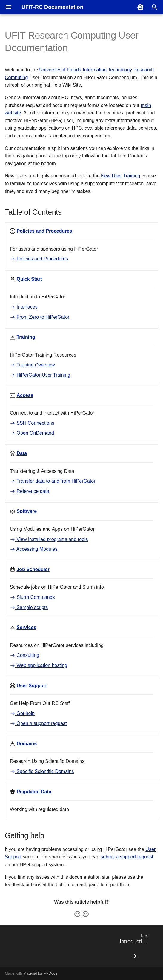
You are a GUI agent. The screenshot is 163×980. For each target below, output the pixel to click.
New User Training (121, 176)
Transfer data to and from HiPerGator (53, 481)
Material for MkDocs (40, 973)
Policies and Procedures (39, 259)
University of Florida (60, 70)
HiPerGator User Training (40, 375)
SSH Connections (32, 423)
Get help (22, 713)
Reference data (30, 491)
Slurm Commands (32, 597)
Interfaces (24, 307)
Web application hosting (39, 665)
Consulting (24, 655)
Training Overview (32, 365)
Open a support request (38, 723)
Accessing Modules (34, 549)
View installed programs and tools (49, 539)
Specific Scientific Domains (42, 771)
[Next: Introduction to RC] (134, 948)
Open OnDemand (32, 433)
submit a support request (127, 857)
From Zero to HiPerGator (40, 317)
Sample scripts (29, 607)
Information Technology (107, 70)
